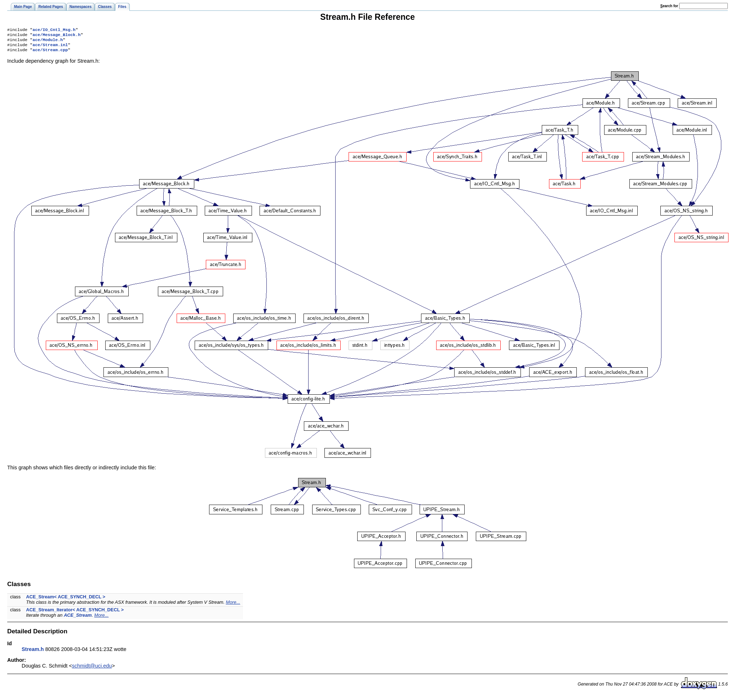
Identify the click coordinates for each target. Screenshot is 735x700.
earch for (669, 6)
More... (233, 606)
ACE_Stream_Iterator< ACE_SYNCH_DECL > (75, 613)
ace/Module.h (48, 42)
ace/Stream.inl (50, 48)
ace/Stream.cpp (50, 53)
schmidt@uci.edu (92, 669)
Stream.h (33, 653)
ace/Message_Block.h (56, 36)
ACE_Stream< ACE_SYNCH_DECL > (66, 600)
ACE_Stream (78, 619)
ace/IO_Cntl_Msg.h (54, 30)
